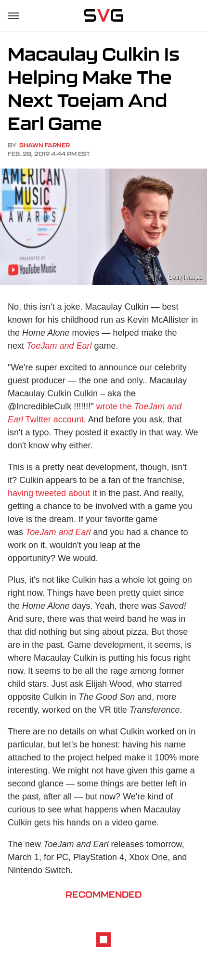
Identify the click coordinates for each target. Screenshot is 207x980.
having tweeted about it (52, 493)
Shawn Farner (45, 145)
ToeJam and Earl (59, 346)
